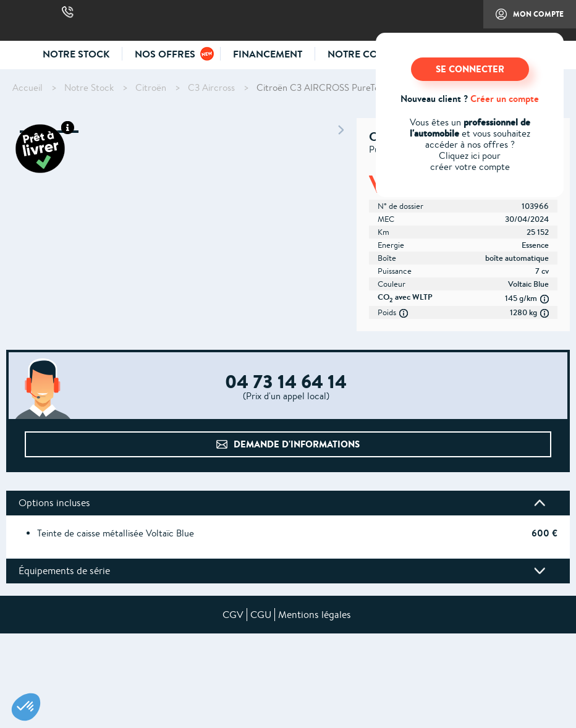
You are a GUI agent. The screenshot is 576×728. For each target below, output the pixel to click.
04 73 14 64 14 (68, 12)
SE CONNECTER (470, 69)
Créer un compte (505, 99)
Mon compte (523, 19)
